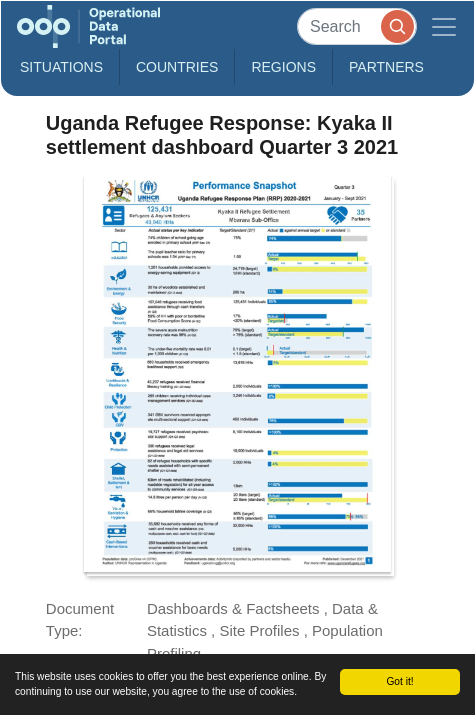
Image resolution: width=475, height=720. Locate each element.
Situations (61, 67)
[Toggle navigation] (444, 26)
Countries (177, 67)
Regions (283, 67)
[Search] (357, 26)
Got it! (399, 681)
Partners (386, 67)
